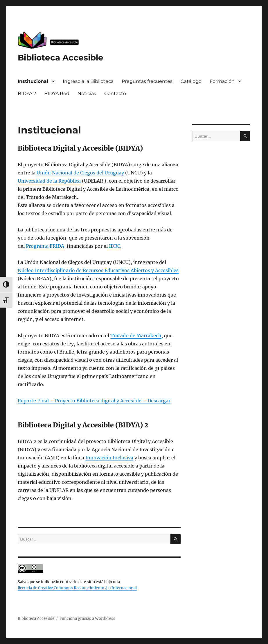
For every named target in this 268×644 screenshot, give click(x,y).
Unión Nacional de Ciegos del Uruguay (80, 173)
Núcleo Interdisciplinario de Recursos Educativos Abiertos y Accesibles (98, 270)
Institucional (33, 81)
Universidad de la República (50, 181)
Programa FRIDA (45, 246)
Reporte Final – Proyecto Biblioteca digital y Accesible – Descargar (94, 401)
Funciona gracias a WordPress (87, 619)
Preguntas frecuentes (147, 81)
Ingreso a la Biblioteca (88, 81)
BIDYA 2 (27, 93)
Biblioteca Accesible (61, 58)
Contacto (115, 93)
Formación (222, 81)
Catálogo (191, 81)
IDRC (115, 246)
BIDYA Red (57, 93)
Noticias (87, 93)
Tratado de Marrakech (136, 336)
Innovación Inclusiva (109, 458)
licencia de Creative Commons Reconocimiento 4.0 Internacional (77, 588)
